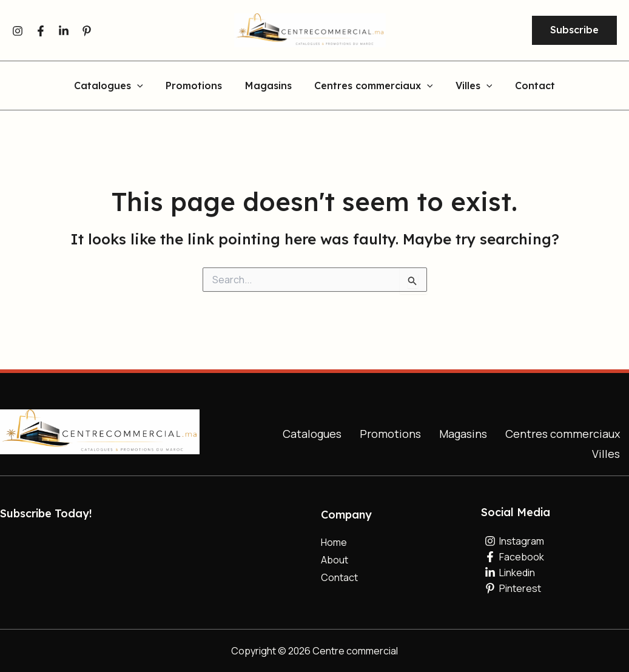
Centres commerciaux (563, 434)
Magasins (270, 86)
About (335, 560)
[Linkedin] (64, 31)
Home (334, 542)
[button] (574, 30)
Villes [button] (469, 86)
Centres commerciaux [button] (372, 86)
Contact (526, 86)
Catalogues (312, 434)
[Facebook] (41, 31)
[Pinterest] (87, 31)
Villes (606, 454)
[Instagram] (18, 31)
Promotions (199, 86)
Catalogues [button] (117, 86)
